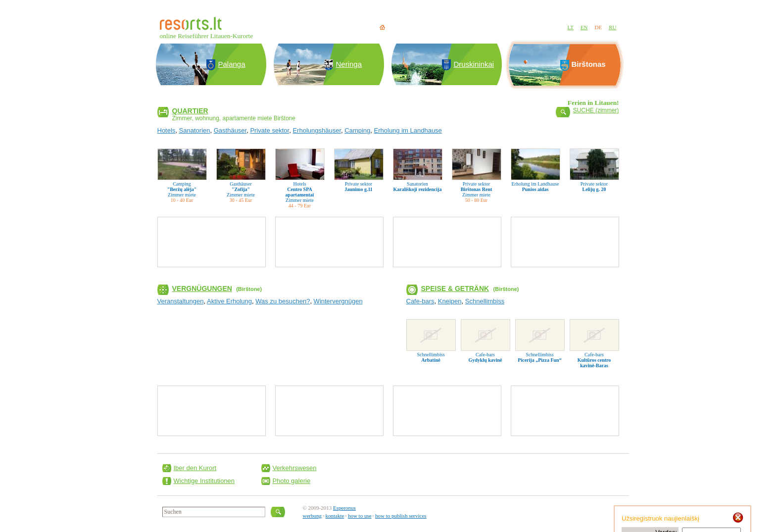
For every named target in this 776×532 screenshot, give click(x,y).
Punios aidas (535, 189)
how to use (360, 516)
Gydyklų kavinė (485, 360)
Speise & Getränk (455, 289)
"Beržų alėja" (182, 189)
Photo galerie (292, 481)
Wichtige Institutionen (204, 481)
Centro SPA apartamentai (300, 192)
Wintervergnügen (338, 301)
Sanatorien (195, 130)
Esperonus (344, 508)
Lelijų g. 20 (594, 189)
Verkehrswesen (295, 468)
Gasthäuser (230, 130)
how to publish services (401, 516)
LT (570, 27)
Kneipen (450, 301)
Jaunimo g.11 (359, 189)
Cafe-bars (420, 301)
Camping (357, 130)
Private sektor (269, 130)
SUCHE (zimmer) (596, 110)
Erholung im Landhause (408, 130)
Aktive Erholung (229, 301)
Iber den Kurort (195, 468)
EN (584, 27)
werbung (313, 516)
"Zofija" (241, 189)
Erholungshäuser (317, 130)
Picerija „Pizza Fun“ (539, 360)
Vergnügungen (202, 289)
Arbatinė (431, 360)
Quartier (190, 111)
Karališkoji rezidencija (418, 189)
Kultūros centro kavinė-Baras (594, 363)
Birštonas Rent (477, 189)
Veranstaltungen (181, 301)
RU (612, 27)
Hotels (167, 130)
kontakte (335, 516)
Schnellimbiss (485, 301)
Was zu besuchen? (283, 301)
